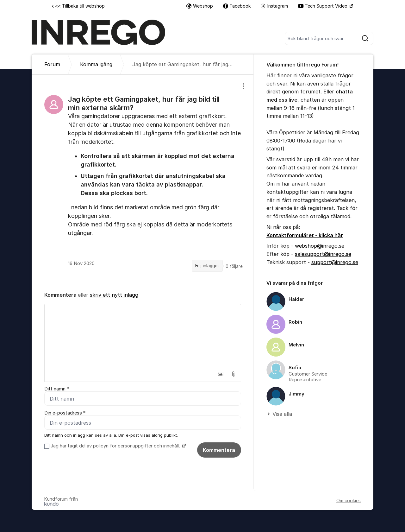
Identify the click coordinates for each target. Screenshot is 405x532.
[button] (220, 374)
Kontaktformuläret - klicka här (305, 235)
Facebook (237, 6)
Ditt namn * (57, 389)
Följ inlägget (207, 266)
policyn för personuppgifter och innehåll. (137, 446)
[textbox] (143, 336)
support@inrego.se (335, 262)
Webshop (200, 6)
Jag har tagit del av (118, 446)
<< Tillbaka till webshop (78, 6)
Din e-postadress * (65, 413)
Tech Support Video (323, 6)
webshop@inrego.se (320, 246)
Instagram (274, 6)
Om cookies (349, 500)
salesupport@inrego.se (323, 254)
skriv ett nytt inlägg (114, 295)
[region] (143, 179)
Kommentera (219, 450)
